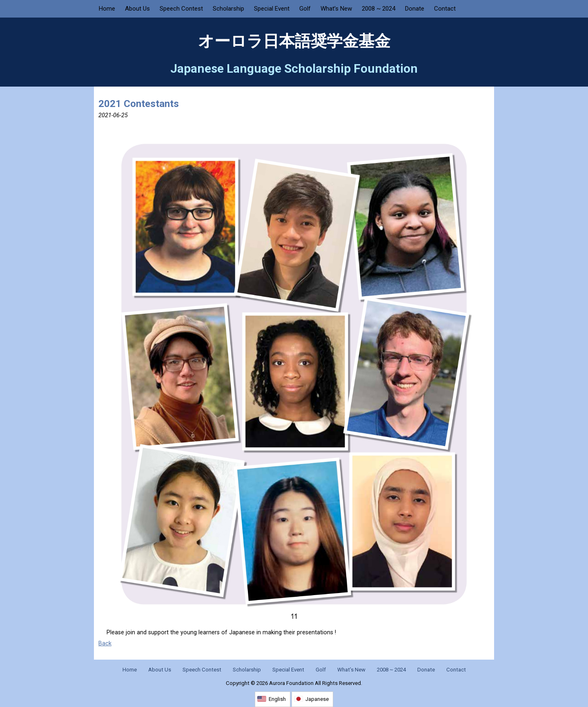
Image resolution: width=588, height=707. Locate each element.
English (277, 699)
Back (105, 643)
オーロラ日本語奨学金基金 (294, 41)
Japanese (317, 699)
